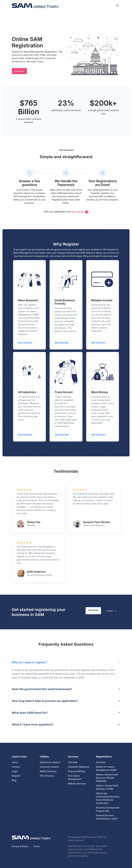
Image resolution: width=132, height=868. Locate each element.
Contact (112, 611)
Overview (73, 762)
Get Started (93, 610)
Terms (37, 846)
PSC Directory (47, 776)
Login (15, 771)
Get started (19, 71)
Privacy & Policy (20, 846)
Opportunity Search (50, 762)
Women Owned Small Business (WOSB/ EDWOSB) (107, 778)
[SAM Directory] (35, 5)
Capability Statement (79, 767)
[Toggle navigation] (117, 6)
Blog (14, 780)
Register (16, 776)
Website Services (77, 784)
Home (15, 762)
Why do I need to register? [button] (30, 662)
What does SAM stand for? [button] (30, 713)
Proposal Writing (76, 771)
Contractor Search (49, 767)
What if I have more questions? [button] (33, 724)
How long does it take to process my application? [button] (45, 701)
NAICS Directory (48, 771)
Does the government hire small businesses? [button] (42, 689)
